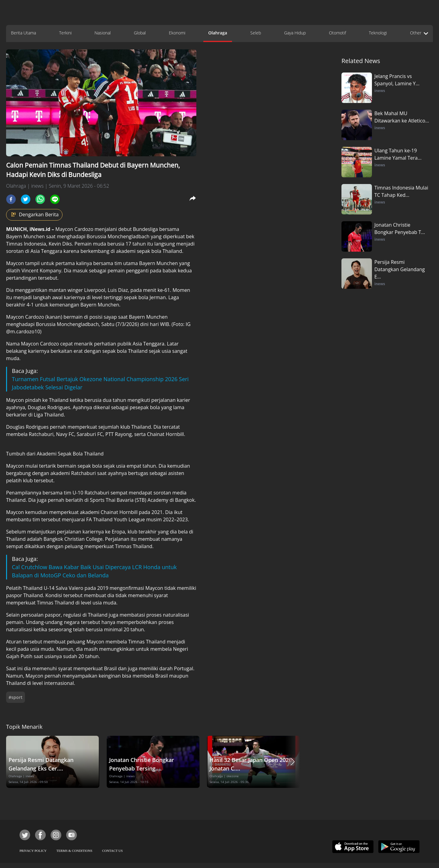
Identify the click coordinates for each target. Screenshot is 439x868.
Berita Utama (23, 33)
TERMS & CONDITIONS (74, 851)
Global (140, 33)
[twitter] (26, 199)
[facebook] (11, 199)
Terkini (65, 33)
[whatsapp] (40, 199)
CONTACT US (112, 851)
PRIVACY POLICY (33, 851)
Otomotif (337, 33)
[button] (293, 762)
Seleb (256, 33)
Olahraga (218, 33)
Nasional (103, 33)
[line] (55, 199)
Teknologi (378, 33)
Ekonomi (177, 33)
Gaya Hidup (295, 33)
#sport (16, 697)
